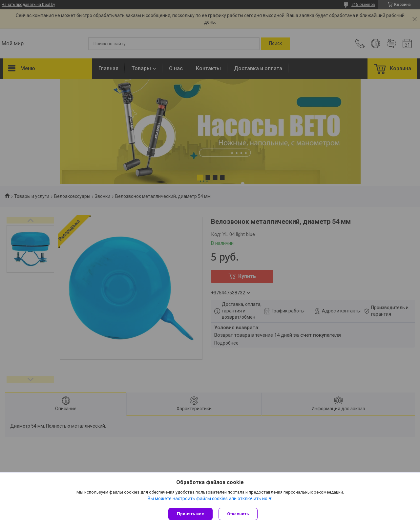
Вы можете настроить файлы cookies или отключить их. (208, 499)
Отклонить (239, 514)
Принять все (190, 514)
